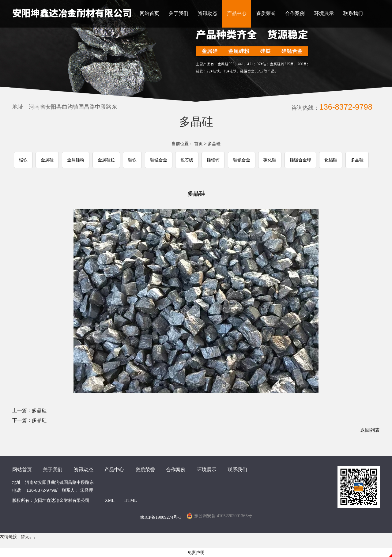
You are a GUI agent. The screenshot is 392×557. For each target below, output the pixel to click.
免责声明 (196, 553)
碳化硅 (270, 160)
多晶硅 (214, 144)
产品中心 (237, 13)
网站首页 (149, 13)
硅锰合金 (159, 160)
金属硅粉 (76, 160)
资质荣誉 (266, 13)
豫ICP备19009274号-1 (160, 517)
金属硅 (47, 160)
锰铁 (23, 160)
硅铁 (132, 160)
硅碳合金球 (300, 160)
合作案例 (295, 13)
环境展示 (324, 13)
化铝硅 (331, 160)
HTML (131, 500)
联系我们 (353, 13)
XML (110, 500)
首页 (198, 144)
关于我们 (179, 13)
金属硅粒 (106, 160)
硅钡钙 (213, 160)
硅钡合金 (242, 160)
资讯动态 (208, 13)
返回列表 (370, 430)
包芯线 (187, 160)
